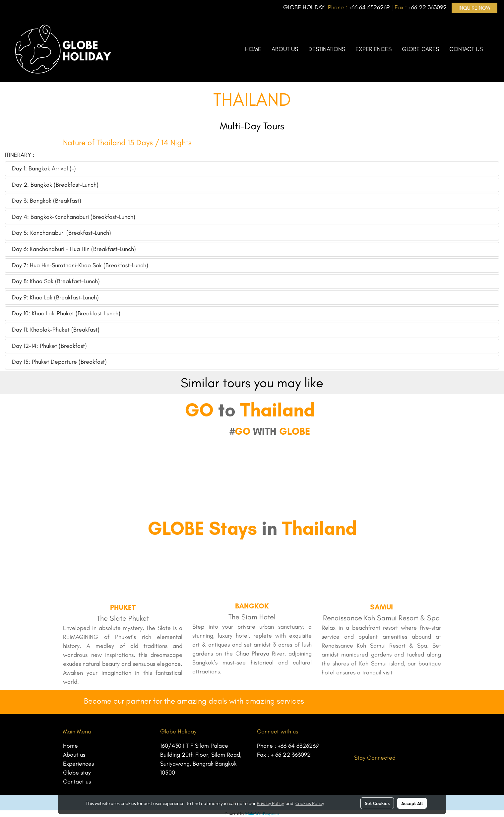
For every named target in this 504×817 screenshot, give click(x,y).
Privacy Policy (270, 803)
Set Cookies (377, 803)
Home (70, 746)
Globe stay (77, 773)
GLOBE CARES (420, 49)
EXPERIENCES (374, 49)
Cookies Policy (310, 803)
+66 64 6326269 (298, 746)
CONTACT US (466, 49)
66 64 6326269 (371, 7)
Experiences (78, 764)
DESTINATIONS (327, 49)
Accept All (412, 803)
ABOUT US (285, 49)
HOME (253, 49)
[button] (494, 49)
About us (74, 755)
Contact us (77, 782)
